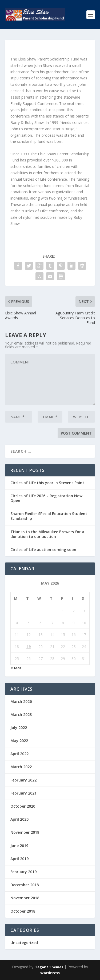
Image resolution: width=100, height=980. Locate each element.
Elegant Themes (49, 967)
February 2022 (23, 780)
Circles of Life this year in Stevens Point (47, 483)
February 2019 (23, 872)
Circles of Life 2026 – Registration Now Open (46, 498)
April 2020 (19, 819)
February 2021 (23, 793)
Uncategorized (24, 943)
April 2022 (19, 754)
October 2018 (23, 911)
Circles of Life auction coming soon (43, 550)
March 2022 (21, 767)
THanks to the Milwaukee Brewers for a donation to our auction (47, 534)
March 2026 (21, 701)
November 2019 (25, 832)
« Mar (16, 668)
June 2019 (19, 846)
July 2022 (19, 728)
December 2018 (25, 885)
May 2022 (19, 741)
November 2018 (25, 898)
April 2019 (19, 859)
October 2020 (23, 806)
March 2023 (21, 714)
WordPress (50, 973)
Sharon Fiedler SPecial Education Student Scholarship (49, 516)
